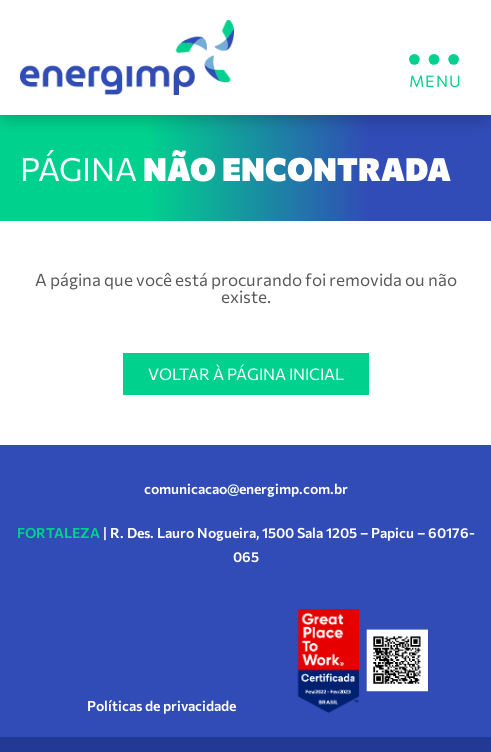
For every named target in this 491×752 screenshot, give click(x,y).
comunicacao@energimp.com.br (246, 488)
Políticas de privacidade (161, 705)
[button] (433, 57)
